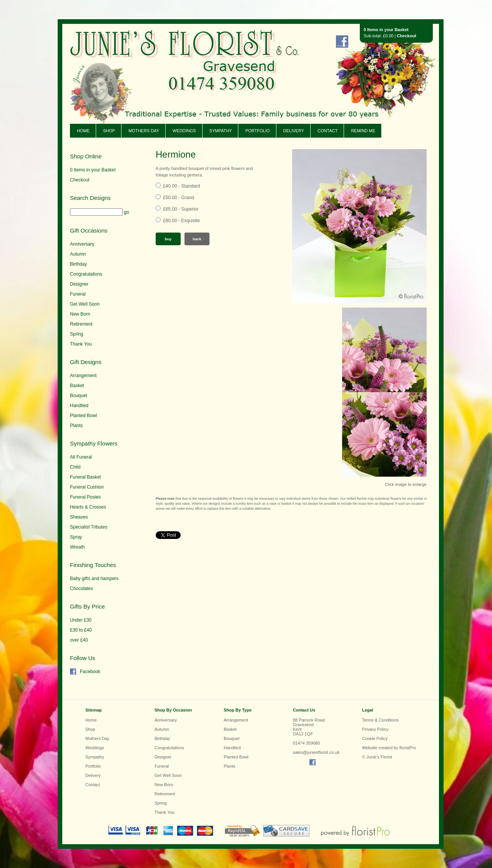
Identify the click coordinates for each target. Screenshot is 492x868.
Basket (77, 386)
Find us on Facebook (342, 42)
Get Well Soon (85, 304)
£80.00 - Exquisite (181, 221)
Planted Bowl (83, 416)
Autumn (78, 254)
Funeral (78, 294)
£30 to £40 (81, 630)
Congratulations (86, 274)
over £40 (79, 640)
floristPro (408, 748)
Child (75, 467)
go (126, 212)
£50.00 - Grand (179, 198)
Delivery (294, 131)
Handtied (79, 406)
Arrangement (83, 376)
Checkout (407, 36)
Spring (77, 334)
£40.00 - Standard (181, 186)
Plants (76, 426)
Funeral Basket (86, 477)
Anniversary (82, 244)
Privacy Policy (375, 729)
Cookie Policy (375, 738)
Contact (327, 131)
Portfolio (257, 131)
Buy (168, 239)
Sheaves (79, 517)
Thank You (81, 344)
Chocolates (81, 589)
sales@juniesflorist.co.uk (316, 752)
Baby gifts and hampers (94, 579)
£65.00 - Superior (181, 209)
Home (83, 131)
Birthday (78, 264)
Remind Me (363, 131)
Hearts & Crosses (88, 507)
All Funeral (81, 457)
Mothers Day (144, 131)
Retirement (81, 324)
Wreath (77, 547)
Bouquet (79, 396)
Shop (109, 131)
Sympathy (221, 131)
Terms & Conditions (380, 720)
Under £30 (81, 620)
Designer (79, 284)
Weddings (184, 131)
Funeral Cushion (87, 487)
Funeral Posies (85, 497)
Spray (76, 537)
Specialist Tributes (89, 527)
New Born (80, 314)
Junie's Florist (174, 61)
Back (197, 239)
